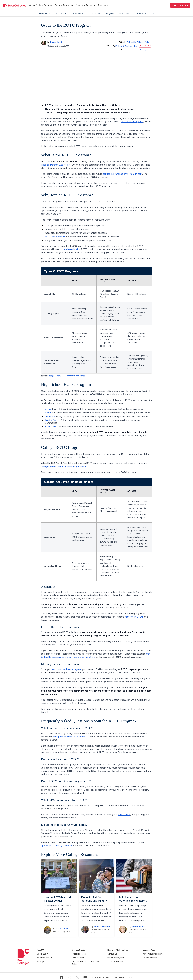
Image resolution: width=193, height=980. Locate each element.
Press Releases (90, 953)
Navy (48, 413)
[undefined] (14, 5)
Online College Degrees (41, 5)
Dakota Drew (62, 929)
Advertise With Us (60, 957)
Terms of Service (123, 960)
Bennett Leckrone (102, 926)
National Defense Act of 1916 (56, 165)
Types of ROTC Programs (102, 14)
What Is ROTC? (62, 14)
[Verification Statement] (145, 46)
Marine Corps (52, 420)
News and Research (85, 5)
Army (48, 409)
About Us (56, 950)
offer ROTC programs (132, 122)
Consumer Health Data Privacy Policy (93, 961)
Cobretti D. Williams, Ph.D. (138, 42)
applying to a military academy (56, 846)
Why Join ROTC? (80, 14)
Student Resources (64, 5)
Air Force (50, 416)
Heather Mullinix (139, 926)
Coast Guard (52, 427)
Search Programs (180, 5)
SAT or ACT (124, 814)
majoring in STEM (134, 617)
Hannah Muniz (56, 42)
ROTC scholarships (55, 237)
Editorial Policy (153, 950)
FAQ (155, 14)
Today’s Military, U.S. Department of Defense (67, 376)
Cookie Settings (154, 957)
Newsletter (103, 5)
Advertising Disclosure (157, 953)
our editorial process (144, 50)
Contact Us (120, 953)
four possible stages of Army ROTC (71, 737)
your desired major (70, 249)
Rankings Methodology (126, 950)
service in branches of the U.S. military (123, 174)
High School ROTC (126, 14)
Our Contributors (91, 950)
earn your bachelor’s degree (66, 669)
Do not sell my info (123, 957)
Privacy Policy (90, 957)
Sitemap (56, 960)
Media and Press (59, 953)
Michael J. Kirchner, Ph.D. (126, 46)
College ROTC (144, 14)
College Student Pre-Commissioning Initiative (64, 466)
